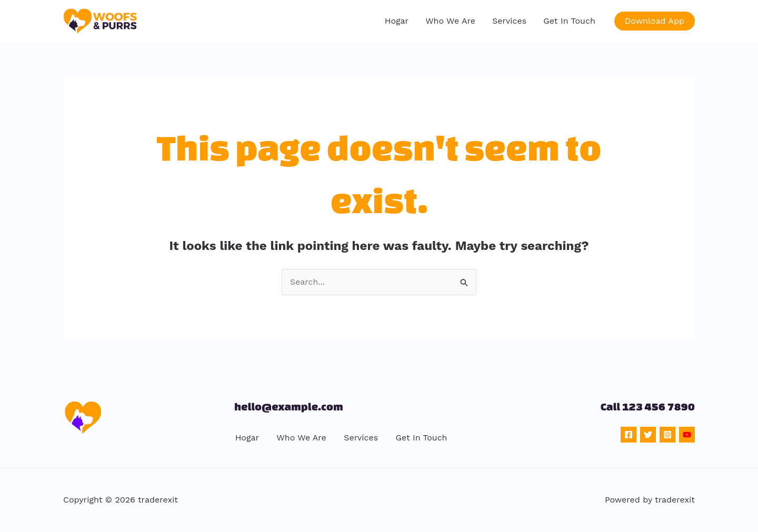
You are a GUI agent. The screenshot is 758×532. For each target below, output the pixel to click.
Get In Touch (569, 21)
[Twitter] (648, 435)
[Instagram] (667, 435)
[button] (655, 21)
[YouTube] (687, 435)
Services (509, 21)
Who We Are (450, 21)
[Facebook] (629, 435)
